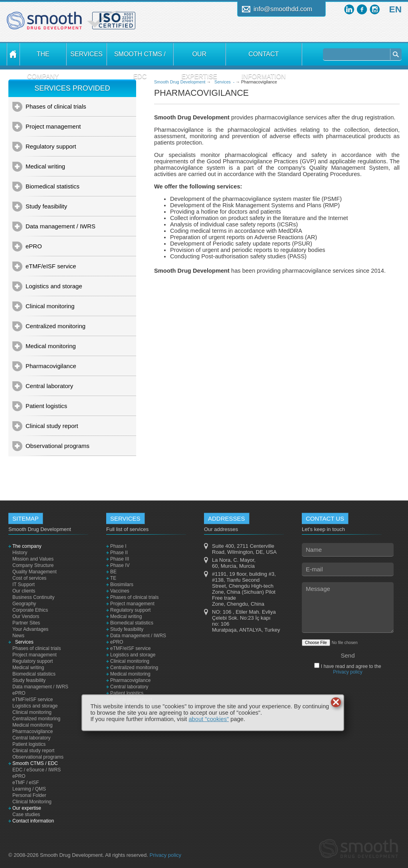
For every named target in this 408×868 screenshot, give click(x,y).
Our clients (24, 591)
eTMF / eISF (26, 783)
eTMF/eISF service (51, 266)
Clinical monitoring (50, 306)
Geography (24, 604)
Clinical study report (52, 426)
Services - (223, 82)
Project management (53, 126)
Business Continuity (33, 597)
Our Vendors (26, 616)
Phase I (118, 546)
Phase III (120, 559)
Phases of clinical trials (56, 106)
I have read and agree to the (350, 669)
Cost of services (29, 578)
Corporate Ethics (30, 610)
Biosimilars (122, 585)
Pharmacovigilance (51, 366)
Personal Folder (29, 795)
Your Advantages (30, 629)
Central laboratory (49, 386)
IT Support (24, 585)
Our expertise (199, 58)
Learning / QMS (29, 789)
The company (43, 58)
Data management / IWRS (60, 226)
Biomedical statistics (52, 186)
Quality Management (35, 572)
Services (86, 54)
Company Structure (33, 565)
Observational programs (57, 446)
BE (113, 572)
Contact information (264, 58)
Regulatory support (51, 146)
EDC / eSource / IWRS (37, 770)
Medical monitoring (51, 346)
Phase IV (120, 565)
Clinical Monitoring (32, 802)
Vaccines (120, 591)
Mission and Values (33, 559)
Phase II (119, 553)
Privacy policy (348, 672)
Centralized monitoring (55, 326)
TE (113, 578)
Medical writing (45, 166)
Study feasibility (46, 206)
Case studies (26, 814)
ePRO (34, 246)
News (18, 636)
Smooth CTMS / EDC (140, 58)
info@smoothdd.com (283, 9)
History (20, 553)
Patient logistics (46, 406)
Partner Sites (26, 623)
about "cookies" (209, 719)
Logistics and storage (54, 286)
